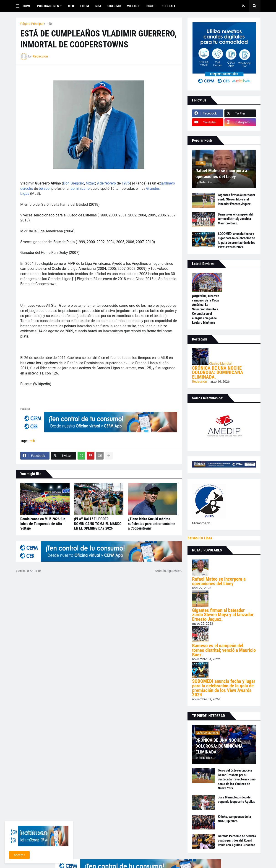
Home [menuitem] (27, 6)
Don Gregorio (74, 183)
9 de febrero (106, 183)
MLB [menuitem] (71, 6)
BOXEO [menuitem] (151, 6)
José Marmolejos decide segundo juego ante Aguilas (237, 800)
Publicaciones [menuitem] (48, 6)
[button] (19, 6)
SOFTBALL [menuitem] (169, 6)
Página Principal (32, 24)
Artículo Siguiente (167, 571)
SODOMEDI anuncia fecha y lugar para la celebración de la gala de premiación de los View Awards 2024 (237, 240)
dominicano (80, 188)
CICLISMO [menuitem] (114, 6)
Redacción (200, 382)
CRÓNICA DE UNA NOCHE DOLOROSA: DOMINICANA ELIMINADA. (218, 373)
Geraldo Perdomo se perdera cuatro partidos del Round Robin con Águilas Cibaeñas (237, 841)
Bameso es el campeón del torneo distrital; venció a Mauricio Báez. (236, 219)
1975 (126, 183)
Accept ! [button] (19, 855)
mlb (49, 24)
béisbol (45, 188)
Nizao (90, 183)
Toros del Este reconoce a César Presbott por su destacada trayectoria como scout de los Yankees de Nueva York (237, 779)
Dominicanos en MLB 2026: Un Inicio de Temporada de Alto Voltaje (43, 524)
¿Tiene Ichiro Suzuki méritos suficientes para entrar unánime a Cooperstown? (152, 524)
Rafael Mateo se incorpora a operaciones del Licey (221, 174)
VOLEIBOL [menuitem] (134, 6)
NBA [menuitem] (98, 6)
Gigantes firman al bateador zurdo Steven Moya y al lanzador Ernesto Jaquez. (237, 199)
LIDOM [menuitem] (85, 6)
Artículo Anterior (30, 571)
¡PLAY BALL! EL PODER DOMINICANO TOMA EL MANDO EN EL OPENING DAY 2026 (98, 524)
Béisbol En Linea (200, 538)
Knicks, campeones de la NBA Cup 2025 (234, 819)
